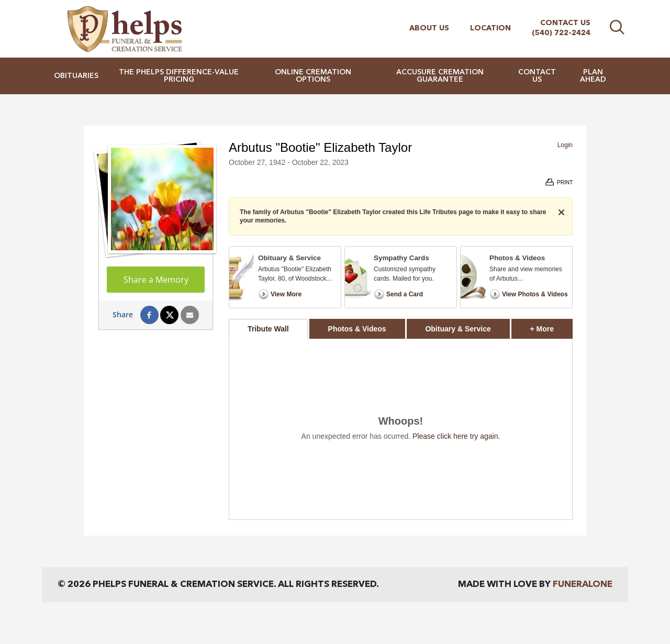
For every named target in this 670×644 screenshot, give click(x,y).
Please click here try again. (456, 436)
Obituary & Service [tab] (458, 329)
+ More (551, 326)
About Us (429, 28)
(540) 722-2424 (561, 33)
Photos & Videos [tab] (357, 329)
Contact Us (565, 23)
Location (490, 28)
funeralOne (583, 585)
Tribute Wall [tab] (268, 329)
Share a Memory (156, 280)
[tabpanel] (401, 429)
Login (565, 145)
